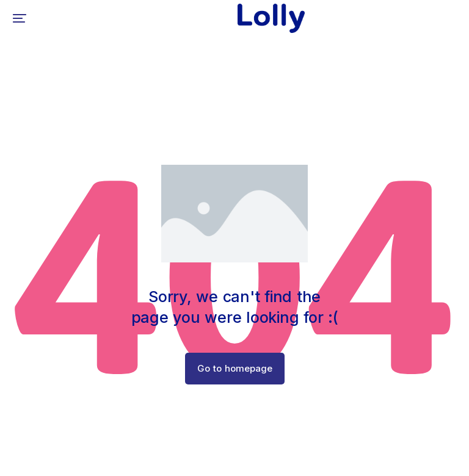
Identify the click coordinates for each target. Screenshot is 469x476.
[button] (20, 18)
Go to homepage (235, 368)
